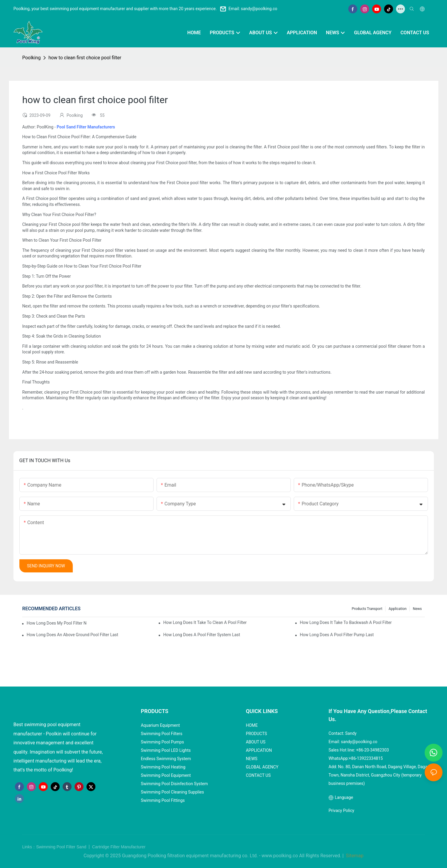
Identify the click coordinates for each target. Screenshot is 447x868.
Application (397, 609)
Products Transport (367, 609)
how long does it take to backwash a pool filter (346, 622)
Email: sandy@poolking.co (253, 9)
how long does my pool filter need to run (57, 623)
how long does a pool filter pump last (337, 635)
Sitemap (354, 856)
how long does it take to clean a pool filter (205, 622)
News (417, 609)
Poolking (31, 58)
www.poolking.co (280, 856)
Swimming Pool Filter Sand (62, 847)
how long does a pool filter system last (202, 635)
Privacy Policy (341, 810)
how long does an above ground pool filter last (72, 635)
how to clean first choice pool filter (85, 58)
